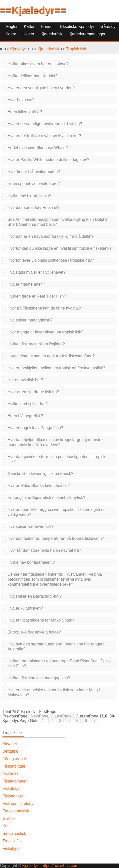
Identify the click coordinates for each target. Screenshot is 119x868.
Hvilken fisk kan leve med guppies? (39, 678)
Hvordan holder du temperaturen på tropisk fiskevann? (56, 538)
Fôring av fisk (14, 759)
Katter (29, 27)
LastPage (63, 716)
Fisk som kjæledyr (19, 804)
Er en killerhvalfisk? (25, 112)
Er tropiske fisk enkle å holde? (34, 632)
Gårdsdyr (109, 27)
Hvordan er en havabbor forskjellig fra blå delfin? (50, 236)
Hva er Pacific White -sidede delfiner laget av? (48, 160)
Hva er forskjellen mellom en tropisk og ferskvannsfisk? (56, 368)
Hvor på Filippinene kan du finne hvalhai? (44, 308)
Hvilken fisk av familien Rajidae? (36, 344)
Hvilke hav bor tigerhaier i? (31, 562)
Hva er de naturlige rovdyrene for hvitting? (45, 124)
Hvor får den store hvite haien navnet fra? (44, 550)
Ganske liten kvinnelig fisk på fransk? (40, 474)
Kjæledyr (18, 49)
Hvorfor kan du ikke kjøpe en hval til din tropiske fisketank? (59, 248)
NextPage (39, 716)
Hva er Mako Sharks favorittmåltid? (39, 486)
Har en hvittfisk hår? (25, 380)
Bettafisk (10, 751)
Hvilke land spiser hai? (27, 404)
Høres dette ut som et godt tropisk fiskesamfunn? (51, 356)
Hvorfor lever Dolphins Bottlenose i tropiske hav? (51, 260)
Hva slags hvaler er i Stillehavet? (36, 272)
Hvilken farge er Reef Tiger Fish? (37, 296)
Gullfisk (9, 819)
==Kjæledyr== (33, 10)
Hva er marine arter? (26, 284)
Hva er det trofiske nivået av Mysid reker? (44, 136)
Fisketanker (13, 796)
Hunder (47, 27)
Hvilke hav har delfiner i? (29, 196)
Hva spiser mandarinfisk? (30, 320)
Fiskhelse (11, 774)
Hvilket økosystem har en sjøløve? (38, 64)
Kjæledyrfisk (48, 49)
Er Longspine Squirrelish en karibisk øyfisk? (46, 498)
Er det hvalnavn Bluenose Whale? (38, 148)
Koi (5, 826)
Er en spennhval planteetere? (34, 184)
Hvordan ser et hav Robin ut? (33, 207)
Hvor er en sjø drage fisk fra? (33, 392)
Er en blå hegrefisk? (25, 416)
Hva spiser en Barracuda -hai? (34, 596)
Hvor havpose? (21, 100)
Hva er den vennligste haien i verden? (41, 88)
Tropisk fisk (76, 49)
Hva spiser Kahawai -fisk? (30, 526)
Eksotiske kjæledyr (77, 27)
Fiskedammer (15, 781)
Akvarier (10, 744)
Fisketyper (12, 848)
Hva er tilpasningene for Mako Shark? (41, 620)
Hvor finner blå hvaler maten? (34, 172)
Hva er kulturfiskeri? (25, 608)
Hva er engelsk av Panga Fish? (35, 428)
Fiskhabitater (14, 766)
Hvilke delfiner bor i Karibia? (32, 76)
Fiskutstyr (11, 789)
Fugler (12, 27)
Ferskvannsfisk (16, 811)
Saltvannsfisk (14, 833)
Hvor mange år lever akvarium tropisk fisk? (45, 332)
